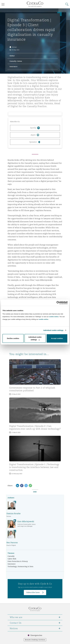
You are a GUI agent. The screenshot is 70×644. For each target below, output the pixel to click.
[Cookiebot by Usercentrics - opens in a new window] (58, 303)
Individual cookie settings (53, 330)
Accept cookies (57, 338)
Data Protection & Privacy (18, 561)
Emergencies (36, 635)
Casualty (11, 556)
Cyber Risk (12, 559)
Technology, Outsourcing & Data (20, 566)
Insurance (12, 564)
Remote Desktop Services (35, 640)
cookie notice (54, 317)
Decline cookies (13, 338)
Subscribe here (33, 592)
